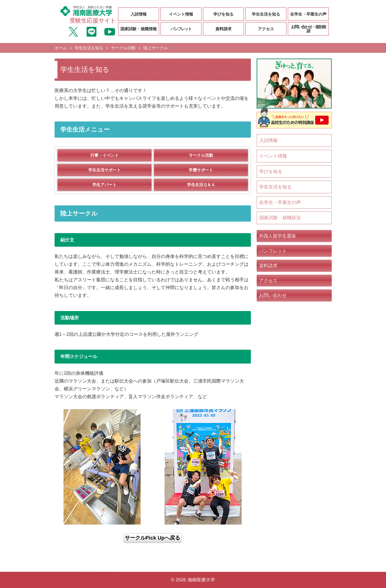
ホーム (60, 48)
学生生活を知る (89, 48)
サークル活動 (123, 48)
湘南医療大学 (201, 580)
